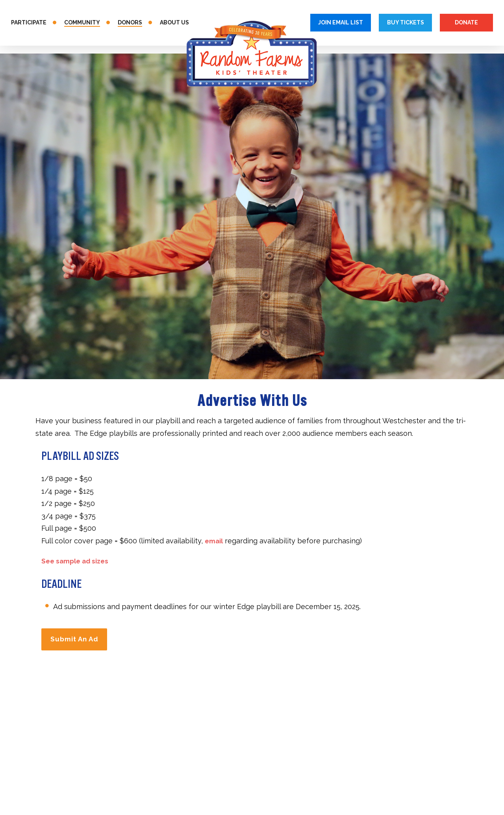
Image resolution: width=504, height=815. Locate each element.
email (215, 541)
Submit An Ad (77, 638)
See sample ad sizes (77, 561)
